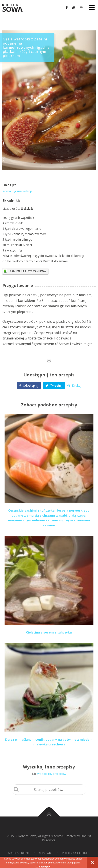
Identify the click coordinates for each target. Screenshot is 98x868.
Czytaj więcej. (43, 866)
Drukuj (74, 385)
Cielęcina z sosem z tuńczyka (49, 632)
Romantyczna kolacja (17, 191)
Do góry (49, 816)
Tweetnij (54, 385)
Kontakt (46, 853)
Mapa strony (19, 853)
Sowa (15, 8)
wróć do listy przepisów (51, 774)
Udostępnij (29, 385)
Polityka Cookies (76, 853)
